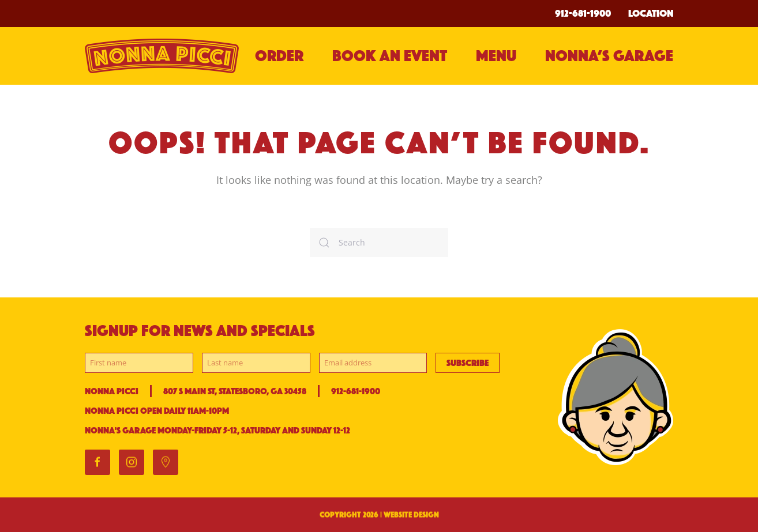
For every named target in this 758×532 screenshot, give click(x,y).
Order (279, 56)
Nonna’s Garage (609, 56)
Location (651, 13)
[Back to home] (163, 56)
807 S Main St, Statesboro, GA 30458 (235, 391)
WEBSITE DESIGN (411, 516)
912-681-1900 (583, 13)
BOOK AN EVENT (390, 56)
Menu (496, 56)
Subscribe (468, 363)
